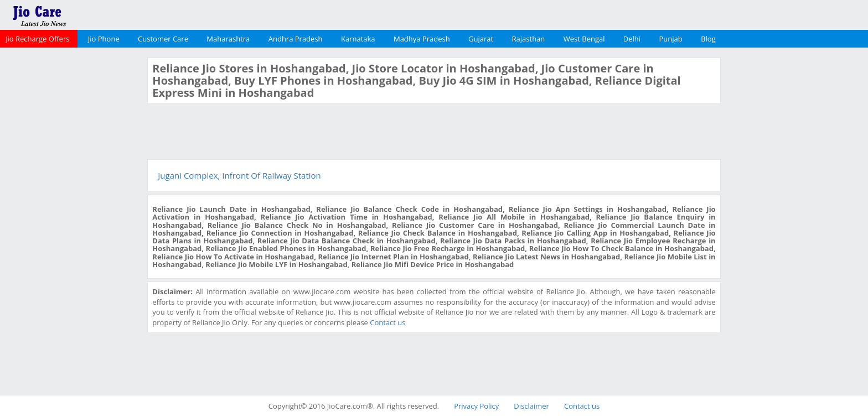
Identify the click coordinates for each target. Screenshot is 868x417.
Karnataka (358, 39)
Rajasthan (529, 39)
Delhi (632, 39)
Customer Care (163, 39)
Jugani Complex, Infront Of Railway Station (239, 175)
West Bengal (584, 39)
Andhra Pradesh (296, 39)
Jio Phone (104, 39)
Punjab (671, 39)
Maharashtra (228, 39)
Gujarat (481, 39)
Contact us (387, 322)
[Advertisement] (73, 223)
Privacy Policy (476, 406)
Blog (708, 39)
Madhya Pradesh (422, 39)
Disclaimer (531, 406)
